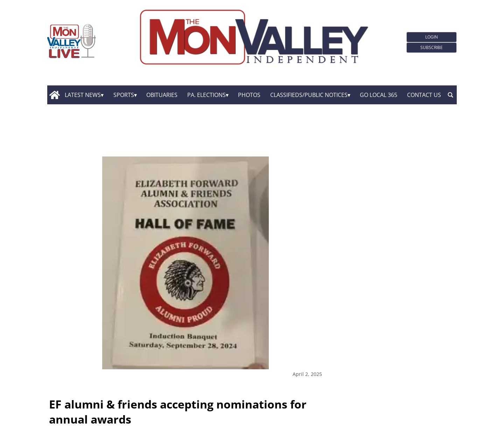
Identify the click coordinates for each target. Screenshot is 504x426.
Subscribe (432, 47)
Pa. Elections (206, 95)
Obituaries (162, 95)
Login (432, 37)
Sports (124, 95)
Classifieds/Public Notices (309, 95)
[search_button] (450, 95)
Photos (249, 95)
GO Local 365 (379, 95)
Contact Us (424, 95)
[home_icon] (54, 95)
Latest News (83, 95)
